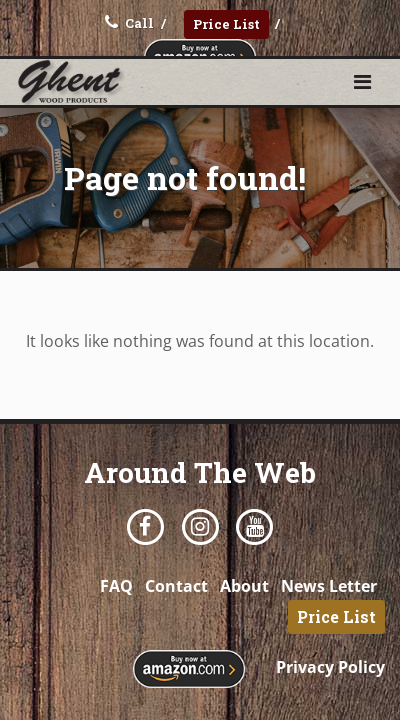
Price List (226, 24)
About (244, 586)
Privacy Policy (330, 667)
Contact (176, 586)
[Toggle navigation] (362, 82)
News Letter (329, 586)
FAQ (116, 586)
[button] (362, 81)
